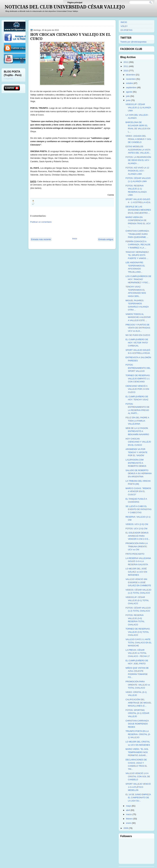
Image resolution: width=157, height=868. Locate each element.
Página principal (75, 3)
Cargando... (9, 79)
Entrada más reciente (41, 239)
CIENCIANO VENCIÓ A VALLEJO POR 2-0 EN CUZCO (137, 389)
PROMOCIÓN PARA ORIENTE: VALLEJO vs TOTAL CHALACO (138, 685)
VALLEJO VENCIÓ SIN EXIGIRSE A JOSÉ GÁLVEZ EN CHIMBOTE (138, 582)
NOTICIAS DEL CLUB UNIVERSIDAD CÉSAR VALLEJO (65, 7)
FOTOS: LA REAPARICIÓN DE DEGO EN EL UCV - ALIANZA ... (138, 160)
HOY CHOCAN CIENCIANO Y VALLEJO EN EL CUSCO (70, 37)
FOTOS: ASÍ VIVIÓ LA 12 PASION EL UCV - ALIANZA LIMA (137, 171)
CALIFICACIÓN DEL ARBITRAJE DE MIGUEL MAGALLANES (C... (138, 703)
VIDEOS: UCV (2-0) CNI (137, 524)
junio (128, 100)
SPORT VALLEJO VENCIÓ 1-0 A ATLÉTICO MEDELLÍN (138, 787)
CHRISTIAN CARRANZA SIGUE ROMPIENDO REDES (137, 724)
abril (128, 810)
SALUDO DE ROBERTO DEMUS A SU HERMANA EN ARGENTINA (138, 473)
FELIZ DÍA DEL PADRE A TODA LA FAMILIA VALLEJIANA (137, 421)
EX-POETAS (126, 30)
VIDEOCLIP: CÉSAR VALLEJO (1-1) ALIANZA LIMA (138, 107)
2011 (126, 66)
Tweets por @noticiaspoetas (133, 42)
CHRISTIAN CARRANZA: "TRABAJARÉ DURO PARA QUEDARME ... (137, 234)
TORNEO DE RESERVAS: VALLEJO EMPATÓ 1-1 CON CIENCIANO (138, 379)
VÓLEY (124, 26)
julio (128, 96)
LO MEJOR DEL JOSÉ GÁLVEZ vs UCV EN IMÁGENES (136, 572)
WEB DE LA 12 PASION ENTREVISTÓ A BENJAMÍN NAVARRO (137, 431)
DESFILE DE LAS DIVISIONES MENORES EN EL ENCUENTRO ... (138, 210)
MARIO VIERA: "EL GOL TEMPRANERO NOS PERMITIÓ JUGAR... (137, 752)
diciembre (131, 75)
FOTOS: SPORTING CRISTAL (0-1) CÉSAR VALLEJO (137, 713)
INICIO (124, 22)
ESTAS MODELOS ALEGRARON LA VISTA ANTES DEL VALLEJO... (138, 150)
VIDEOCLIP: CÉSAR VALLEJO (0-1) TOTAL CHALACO (137, 600)
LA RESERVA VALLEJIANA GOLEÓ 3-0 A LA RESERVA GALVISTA (138, 561)
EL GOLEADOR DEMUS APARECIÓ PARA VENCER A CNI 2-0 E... (138, 536)
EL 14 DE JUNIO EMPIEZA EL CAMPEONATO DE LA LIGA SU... (138, 798)
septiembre (131, 87)
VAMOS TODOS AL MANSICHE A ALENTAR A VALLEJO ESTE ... (138, 317)
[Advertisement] (68, 230)
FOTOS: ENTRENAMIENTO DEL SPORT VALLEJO (138, 368)
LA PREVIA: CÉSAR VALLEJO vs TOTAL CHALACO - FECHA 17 (138, 653)
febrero (129, 819)
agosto (129, 92)
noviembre (131, 79)
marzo (129, 814)
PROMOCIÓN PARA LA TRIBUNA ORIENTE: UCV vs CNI (136, 546)
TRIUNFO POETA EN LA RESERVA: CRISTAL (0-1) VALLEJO (138, 734)
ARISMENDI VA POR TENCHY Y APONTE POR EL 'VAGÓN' (136, 452)
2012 (126, 62)
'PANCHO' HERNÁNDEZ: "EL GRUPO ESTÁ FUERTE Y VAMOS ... (137, 255)
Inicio (75, 239)
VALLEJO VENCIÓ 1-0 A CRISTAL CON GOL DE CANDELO (138, 776)
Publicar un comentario (41, 222)
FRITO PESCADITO (135, 554)
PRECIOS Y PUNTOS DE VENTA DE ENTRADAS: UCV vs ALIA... (138, 328)
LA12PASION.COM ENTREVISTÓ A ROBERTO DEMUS (136, 463)
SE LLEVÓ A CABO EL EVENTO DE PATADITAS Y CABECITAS (138, 509)
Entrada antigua (106, 239)
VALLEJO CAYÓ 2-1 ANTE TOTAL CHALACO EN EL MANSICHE (138, 642)
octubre (130, 83)
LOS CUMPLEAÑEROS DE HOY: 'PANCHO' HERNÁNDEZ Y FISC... (138, 279)
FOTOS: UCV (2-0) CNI (136, 529)
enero (129, 823)
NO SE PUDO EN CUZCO (138, 335)
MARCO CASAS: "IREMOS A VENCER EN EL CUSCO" (138, 491)
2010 (126, 71)
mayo (129, 806)
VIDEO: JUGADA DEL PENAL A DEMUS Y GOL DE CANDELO (138, 139)
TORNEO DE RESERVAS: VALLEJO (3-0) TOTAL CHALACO (138, 632)
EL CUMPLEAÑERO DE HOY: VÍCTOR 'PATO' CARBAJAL (137, 343)
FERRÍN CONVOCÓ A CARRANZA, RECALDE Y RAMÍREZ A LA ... (138, 245)
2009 (126, 828)
